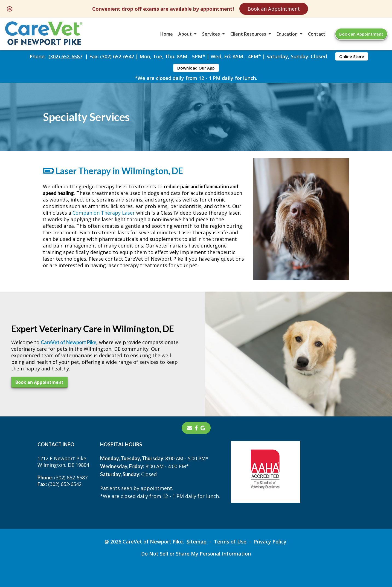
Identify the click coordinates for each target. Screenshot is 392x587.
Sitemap (197, 542)
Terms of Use (230, 542)
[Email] (190, 428)
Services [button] (211, 34)
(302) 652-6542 (59, 484)
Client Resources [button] (248, 34)
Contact (317, 34)
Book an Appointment (274, 9)
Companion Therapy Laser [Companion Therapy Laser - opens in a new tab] (104, 213)
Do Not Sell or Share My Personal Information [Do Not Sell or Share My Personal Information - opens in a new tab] (196, 554)
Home (167, 34)
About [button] (185, 34)
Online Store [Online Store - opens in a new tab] (352, 56)
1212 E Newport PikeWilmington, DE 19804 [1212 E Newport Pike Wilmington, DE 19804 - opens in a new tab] (63, 462)
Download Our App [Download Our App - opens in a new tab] (196, 68)
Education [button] (287, 34)
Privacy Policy (270, 542)
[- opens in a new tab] (196, 428)
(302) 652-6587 (65, 56)
